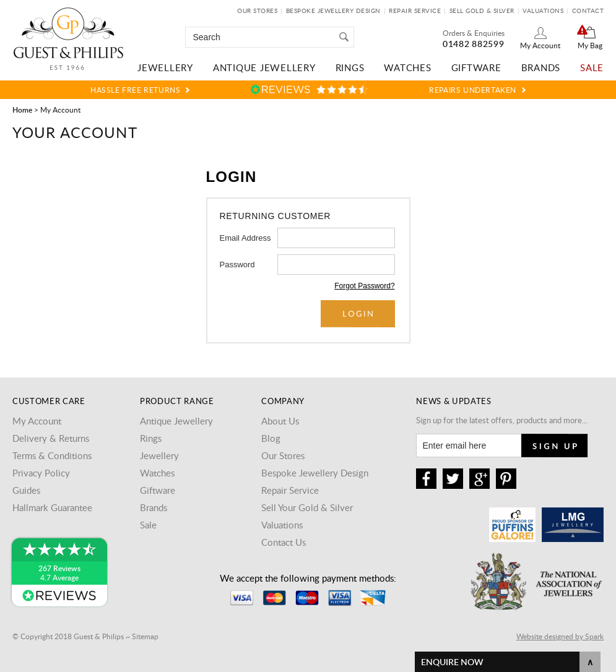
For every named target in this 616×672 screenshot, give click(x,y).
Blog (271, 438)
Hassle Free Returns (135, 90)
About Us (280, 421)
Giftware (476, 67)
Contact (588, 11)
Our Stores (257, 11)
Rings (350, 67)
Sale (592, 67)
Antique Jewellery (264, 67)
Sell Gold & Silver (482, 11)
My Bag (590, 45)
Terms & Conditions (52, 455)
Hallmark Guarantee (52, 507)
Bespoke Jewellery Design (333, 11)
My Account (540, 45)
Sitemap (145, 636)
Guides (26, 490)
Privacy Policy (41, 473)
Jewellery (165, 67)
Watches (407, 67)
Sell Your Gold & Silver (307, 507)
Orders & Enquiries (474, 33)
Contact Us (284, 542)
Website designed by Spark (560, 636)
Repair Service (415, 11)
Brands (541, 67)
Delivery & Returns (51, 438)
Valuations (543, 11)
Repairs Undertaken (473, 90)
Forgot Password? (364, 286)
